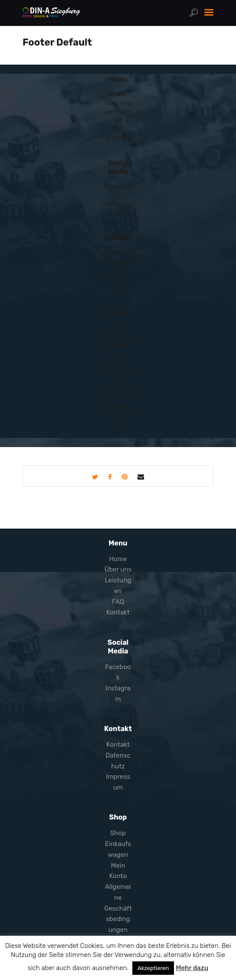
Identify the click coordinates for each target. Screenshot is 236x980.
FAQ (118, 129)
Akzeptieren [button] (153, 968)
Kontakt (118, 137)
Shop (118, 328)
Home (118, 94)
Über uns (118, 103)
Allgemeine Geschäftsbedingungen (118, 389)
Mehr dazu (192, 968)
